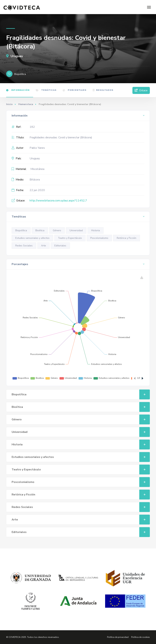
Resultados (103, 90)
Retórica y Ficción (127, 238)
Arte (43, 246)
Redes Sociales (24, 246)
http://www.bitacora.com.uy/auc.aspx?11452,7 (58, 201)
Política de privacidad (118, 637)
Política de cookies (141, 637)
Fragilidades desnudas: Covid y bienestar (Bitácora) (61, 137)
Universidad (76, 230)
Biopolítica (21, 230)
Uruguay (15, 56)
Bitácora (35, 180)
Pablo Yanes (37, 148)
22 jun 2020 (37, 190)
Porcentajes (75, 90)
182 (32, 127)
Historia (96, 230)
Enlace (141, 90)
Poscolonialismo (99, 238)
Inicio (9, 104)
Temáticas (46, 90)
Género (57, 230)
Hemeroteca (26, 104)
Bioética (40, 230)
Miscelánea (37, 169)
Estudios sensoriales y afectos (32, 238)
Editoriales (60, 246)
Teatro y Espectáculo (70, 238)
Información (18, 90)
